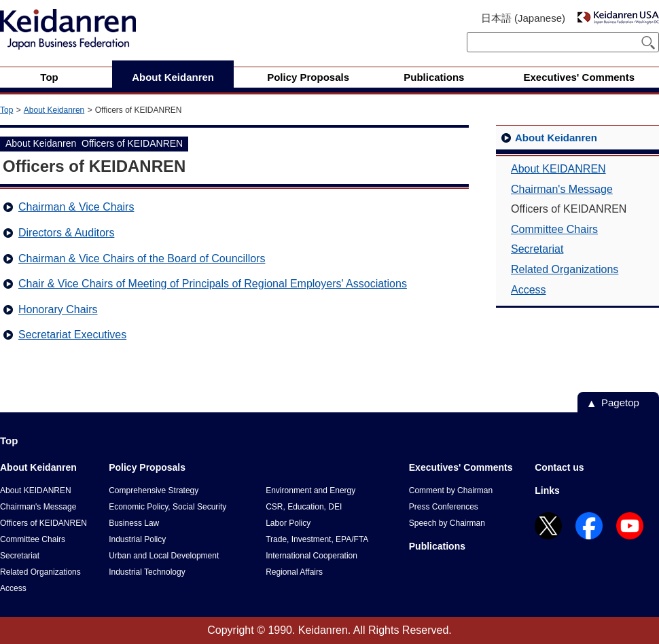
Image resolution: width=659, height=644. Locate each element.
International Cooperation (311, 556)
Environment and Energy (310, 490)
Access (529, 290)
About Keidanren (54, 110)
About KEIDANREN (558, 169)
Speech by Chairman (447, 523)
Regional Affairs (294, 572)
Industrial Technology (147, 572)
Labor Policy (288, 523)
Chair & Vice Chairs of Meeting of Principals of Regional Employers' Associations (213, 284)
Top (6, 110)
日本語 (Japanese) (523, 18)
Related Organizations (565, 269)
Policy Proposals (147, 467)
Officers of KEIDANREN (43, 523)
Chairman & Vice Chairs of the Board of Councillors (142, 258)
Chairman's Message (562, 189)
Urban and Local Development (164, 556)
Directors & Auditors (66, 233)
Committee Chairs (554, 229)
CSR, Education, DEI (304, 507)
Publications (437, 546)
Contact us (559, 467)
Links (547, 490)
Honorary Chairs (58, 309)
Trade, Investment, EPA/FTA (317, 539)
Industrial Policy (137, 539)
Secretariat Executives (72, 335)
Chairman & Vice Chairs (76, 207)
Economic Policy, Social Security (167, 507)
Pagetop (620, 402)
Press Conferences (444, 507)
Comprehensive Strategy (154, 490)
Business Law (134, 523)
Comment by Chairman (451, 490)
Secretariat (537, 249)
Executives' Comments (461, 467)
